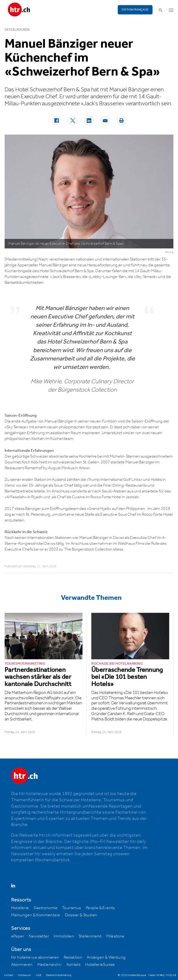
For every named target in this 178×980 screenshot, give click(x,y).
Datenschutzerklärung (59, 975)
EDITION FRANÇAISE (135, 10)
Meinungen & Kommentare (36, 915)
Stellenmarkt (90, 936)
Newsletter (39, 936)
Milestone (115, 936)
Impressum (24, 975)
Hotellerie (20, 908)
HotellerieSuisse (100, 965)
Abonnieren (22, 965)
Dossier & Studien (81, 915)
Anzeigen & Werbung (106, 957)
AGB (38, 975)
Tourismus (72, 908)
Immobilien (64, 936)
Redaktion (73, 957)
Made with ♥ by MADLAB (162, 975)
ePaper (18, 936)
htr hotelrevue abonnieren (35, 957)
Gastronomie (46, 908)
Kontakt (74, 965)
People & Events (100, 908)
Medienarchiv (50, 965)
